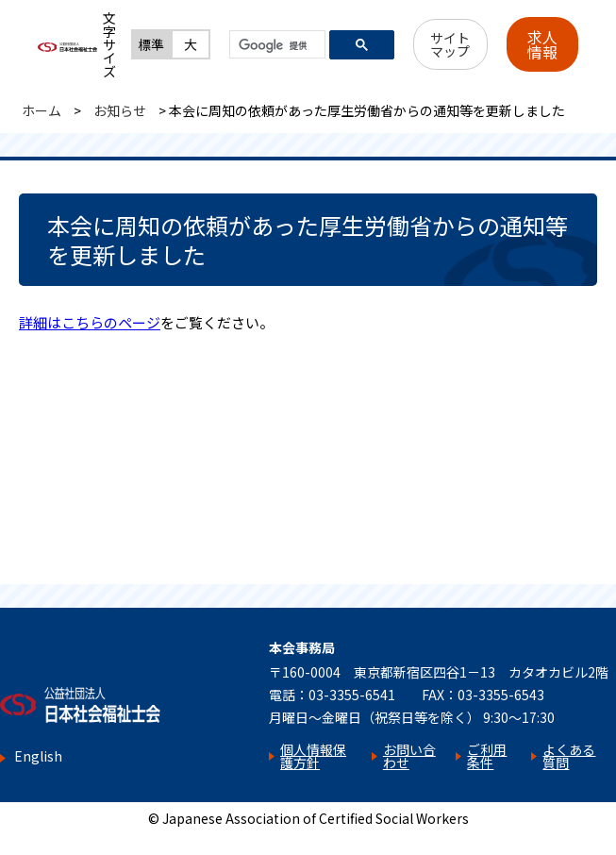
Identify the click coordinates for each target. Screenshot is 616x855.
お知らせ (120, 110)
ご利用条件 (487, 756)
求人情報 (542, 44)
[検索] (275, 45)
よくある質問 (569, 756)
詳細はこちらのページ (90, 322)
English (38, 756)
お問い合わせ (409, 756)
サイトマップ (450, 44)
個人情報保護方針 (313, 756)
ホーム (42, 110)
